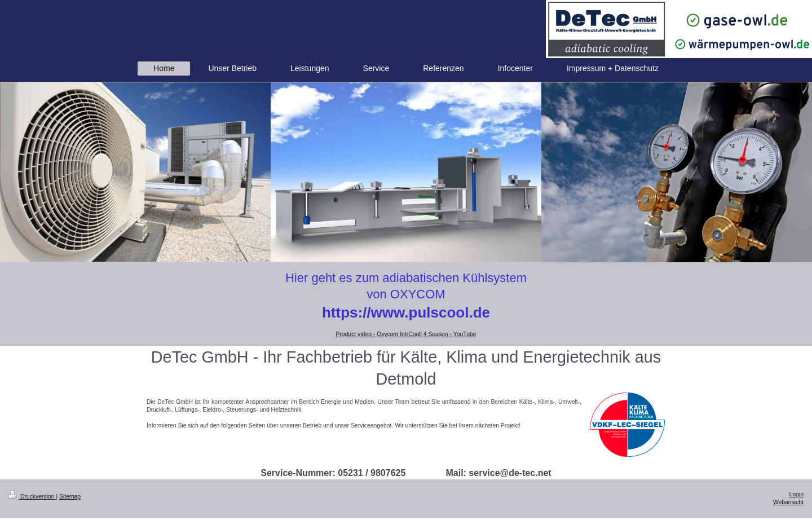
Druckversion (32, 497)
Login (796, 494)
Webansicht (788, 502)
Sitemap (70, 497)
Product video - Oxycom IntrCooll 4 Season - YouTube (406, 334)
